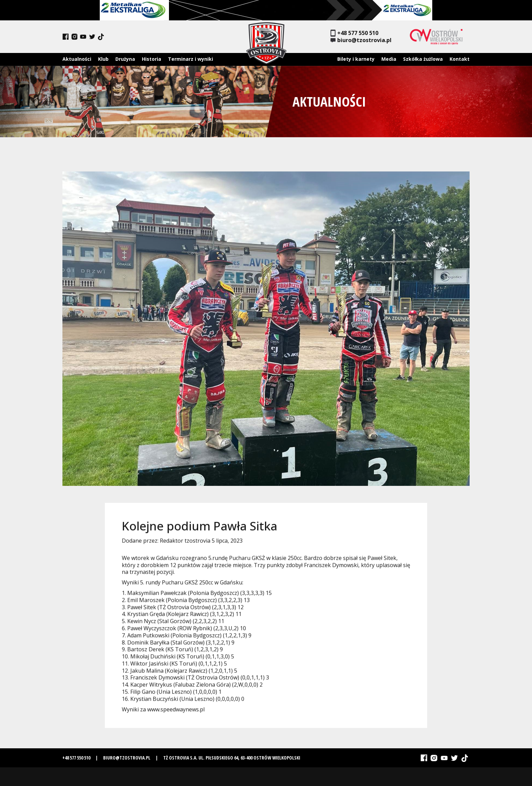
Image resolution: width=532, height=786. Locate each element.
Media (389, 59)
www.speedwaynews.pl (176, 712)
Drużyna (125, 59)
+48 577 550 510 (354, 33)
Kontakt (460, 59)
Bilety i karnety (356, 59)
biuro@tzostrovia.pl (361, 40)
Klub (103, 59)
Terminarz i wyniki (191, 59)
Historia (151, 59)
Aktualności (77, 59)
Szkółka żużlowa (423, 59)
